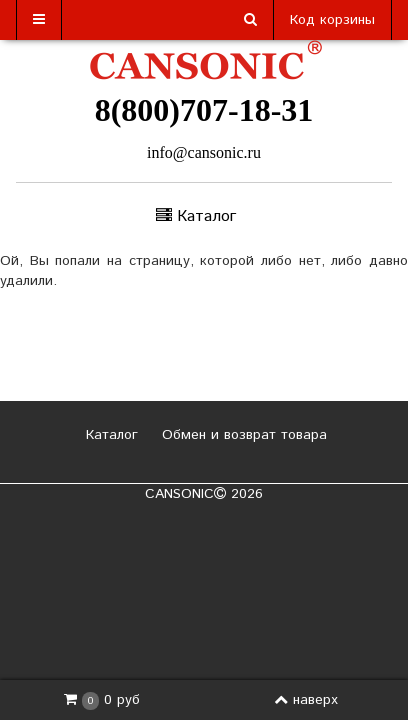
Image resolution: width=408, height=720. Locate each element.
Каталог (109, 435)
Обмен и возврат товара (242, 435)
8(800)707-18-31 (204, 110)
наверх (306, 700)
